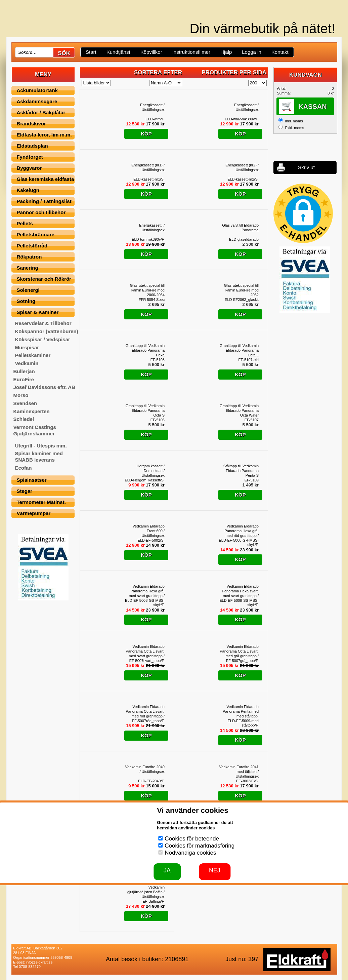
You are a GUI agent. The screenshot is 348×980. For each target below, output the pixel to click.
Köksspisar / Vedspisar (42, 339)
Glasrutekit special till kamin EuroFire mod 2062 (241, 290)
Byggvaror (29, 168)
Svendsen (25, 403)
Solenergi (28, 290)
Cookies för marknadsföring (200, 846)
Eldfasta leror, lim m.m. (44, 135)
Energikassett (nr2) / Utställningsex (242, 167)
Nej (215, 870)
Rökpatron (29, 257)
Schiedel (24, 419)
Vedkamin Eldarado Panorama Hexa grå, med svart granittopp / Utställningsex (147, 591)
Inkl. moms (294, 121)
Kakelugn (28, 190)
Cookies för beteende (192, 839)
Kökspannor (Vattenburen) (46, 331)
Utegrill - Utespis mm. (41, 446)
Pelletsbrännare (35, 234)
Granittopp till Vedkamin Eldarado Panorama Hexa (145, 350)
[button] (303, 213)
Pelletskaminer (33, 355)
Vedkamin (27, 363)
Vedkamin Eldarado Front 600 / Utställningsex (149, 531)
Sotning (26, 301)
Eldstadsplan (32, 146)
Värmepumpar (33, 513)
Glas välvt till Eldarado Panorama (240, 228)
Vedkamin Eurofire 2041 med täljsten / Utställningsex (239, 772)
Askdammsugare (37, 101)
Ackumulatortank (37, 90)
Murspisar (27, 347)
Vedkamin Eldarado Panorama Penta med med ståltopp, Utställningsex (241, 712)
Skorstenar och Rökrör (44, 279)
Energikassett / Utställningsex (152, 107)
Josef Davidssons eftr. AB (44, 387)
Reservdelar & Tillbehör (43, 323)
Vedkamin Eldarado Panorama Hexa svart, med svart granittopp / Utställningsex (240, 591)
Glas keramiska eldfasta (45, 179)
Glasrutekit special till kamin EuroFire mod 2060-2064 (147, 290)
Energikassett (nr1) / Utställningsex (148, 167)
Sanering (27, 268)
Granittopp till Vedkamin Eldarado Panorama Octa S (145, 410)
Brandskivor (31, 124)
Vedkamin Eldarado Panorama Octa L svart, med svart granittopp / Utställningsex (145, 651)
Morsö (21, 395)
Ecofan (23, 468)
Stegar (24, 491)
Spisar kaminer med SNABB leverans (39, 457)
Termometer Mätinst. (41, 502)
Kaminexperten (31, 411)
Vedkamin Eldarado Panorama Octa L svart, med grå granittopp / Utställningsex (239, 651)
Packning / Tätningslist (44, 201)
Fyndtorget (30, 157)
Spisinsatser (31, 480)
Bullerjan (24, 371)
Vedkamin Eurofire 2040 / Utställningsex (145, 769)
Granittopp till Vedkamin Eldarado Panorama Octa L (239, 350)
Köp (146, 134)
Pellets (25, 223)
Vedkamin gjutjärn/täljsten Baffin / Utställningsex (146, 892)
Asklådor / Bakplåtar (41, 112)
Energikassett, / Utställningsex (152, 228)
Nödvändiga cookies (190, 853)
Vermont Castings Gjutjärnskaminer (35, 430)
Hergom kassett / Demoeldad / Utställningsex (151, 471)
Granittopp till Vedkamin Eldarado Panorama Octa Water (239, 410)
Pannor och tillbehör (41, 212)
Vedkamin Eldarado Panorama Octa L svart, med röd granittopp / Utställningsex (145, 712)
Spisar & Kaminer (37, 312)
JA (167, 870)
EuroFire (24, 379)
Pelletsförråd (32, 246)
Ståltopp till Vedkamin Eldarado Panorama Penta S (241, 471)
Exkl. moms (294, 128)
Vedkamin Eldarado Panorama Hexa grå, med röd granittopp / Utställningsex (242, 531)
